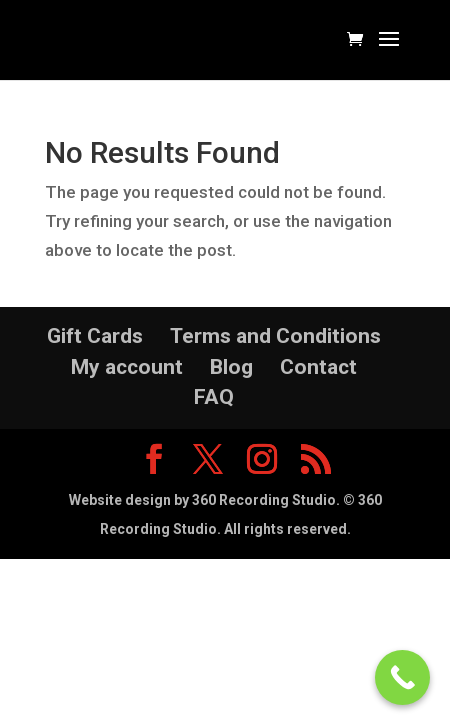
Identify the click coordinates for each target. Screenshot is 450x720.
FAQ (214, 397)
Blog (231, 367)
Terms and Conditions (275, 336)
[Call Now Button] (402, 677)
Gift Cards (95, 336)
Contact (318, 367)
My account (127, 367)
